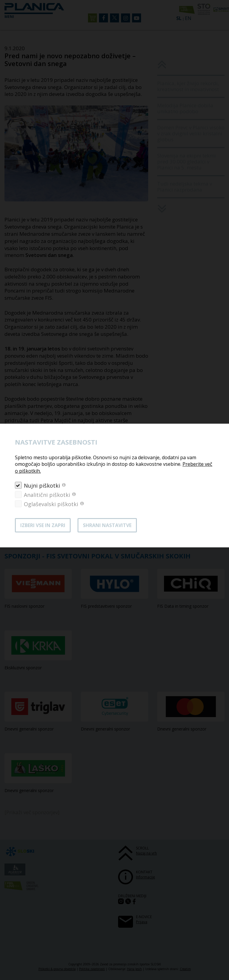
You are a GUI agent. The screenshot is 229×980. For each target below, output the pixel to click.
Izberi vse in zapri (43, 525)
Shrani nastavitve (107, 525)
